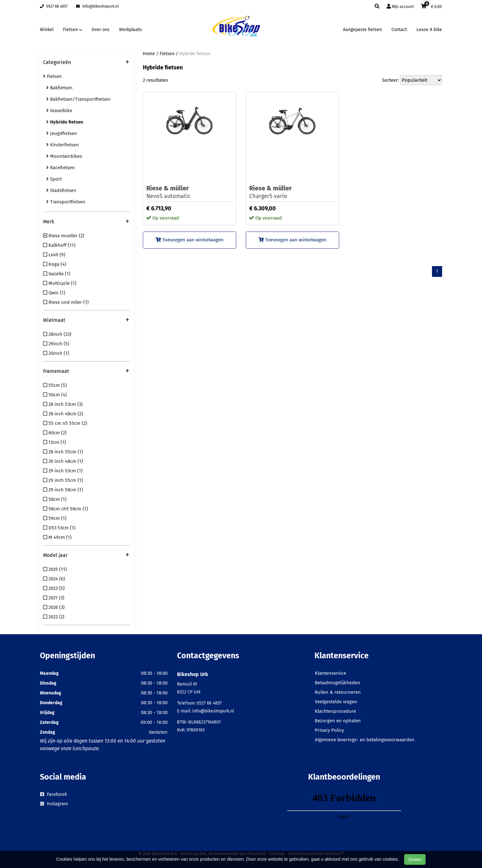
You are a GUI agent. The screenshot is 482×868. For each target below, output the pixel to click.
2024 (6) (54, 579)
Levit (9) (54, 255)
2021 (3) (54, 598)
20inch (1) (56, 353)
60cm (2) (55, 433)
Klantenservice (330, 673)
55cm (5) (55, 385)
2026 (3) (54, 607)
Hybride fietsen (195, 54)
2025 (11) (55, 569)
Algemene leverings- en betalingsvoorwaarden (365, 740)
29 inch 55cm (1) (63, 480)
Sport (54, 179)
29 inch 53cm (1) (63, 471)
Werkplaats (130, 30)
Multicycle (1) (60, 283)
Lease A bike (429, 30)
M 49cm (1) (57, 537)
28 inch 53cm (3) (63, 404)
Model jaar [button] (86, 556)
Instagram (54, 804)
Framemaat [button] (86, 372)
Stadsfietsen (61, 190)
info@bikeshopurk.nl (97, 6)
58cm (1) (55, 499)
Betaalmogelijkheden (337, 683)
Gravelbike (59, 111)
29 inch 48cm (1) (63, 461)
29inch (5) (56, 344)
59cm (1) (55, 518)
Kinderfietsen (63, 145)
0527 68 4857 (54, 6)
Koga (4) (55, 264)
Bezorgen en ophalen (338, 721)
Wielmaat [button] (86, 321)
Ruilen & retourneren (338, 692)
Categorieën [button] (86, 63)
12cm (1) (54, 442)
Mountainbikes (64, 156)
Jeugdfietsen (62, 133)
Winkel (47, 30)
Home (149, 54)
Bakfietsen (59, 88)
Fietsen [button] (73, 30)
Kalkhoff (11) (59, 245)
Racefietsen (60, 168)
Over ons (101, 30)
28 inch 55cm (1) (63, 452)
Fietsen (52, 76)
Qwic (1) (54, 293)
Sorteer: (390, 80)
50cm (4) (55, 395)
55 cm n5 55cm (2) (65, 423)
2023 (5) (54, 588)
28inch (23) (57, 334)
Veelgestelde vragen (336, 702)
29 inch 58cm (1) (63, 490)
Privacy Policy (329, 730)
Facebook (54, 794)
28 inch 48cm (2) (63, 414)
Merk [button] (86, 222)
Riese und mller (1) (66, 302)
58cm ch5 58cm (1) (66, 509)
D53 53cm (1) (59, 528)
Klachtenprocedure (335, 711)
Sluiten (415, 859)
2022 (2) (54, 617)
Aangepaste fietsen (362, 30)
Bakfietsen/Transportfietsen (78, 99)
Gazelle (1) (57, 274)
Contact (399, 30)
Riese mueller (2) (64, 236)
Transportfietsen (66, 202)
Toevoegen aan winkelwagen (190, 240)
